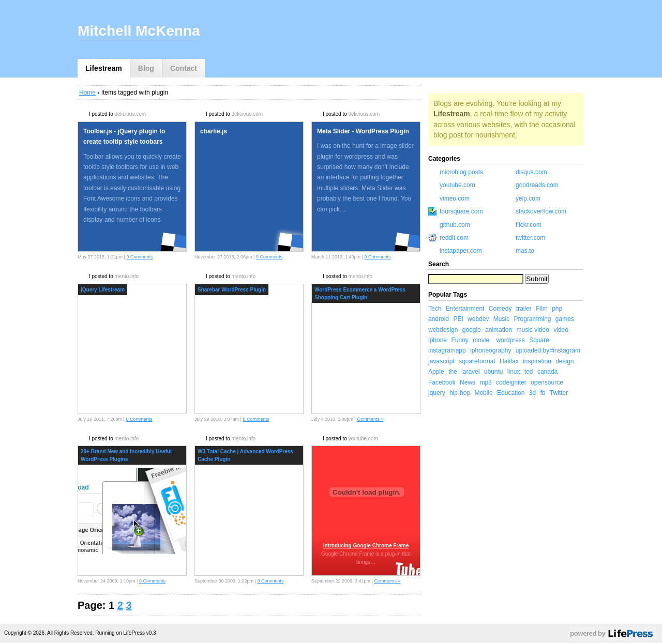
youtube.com (363, 439)
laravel (470, 372)
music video (532, 330)
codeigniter (511, 382)
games (565, 319)
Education (511, 393)
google (472, 330)
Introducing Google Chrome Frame (366, 546)
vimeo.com (455, 198)
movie (481, 340)
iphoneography (491, 350)
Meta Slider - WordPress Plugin (363, 131)
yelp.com (528, 198)
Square (539, 340)
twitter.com (530, 238)
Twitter (559, 393)
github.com (455, 225)
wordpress (510, 340)
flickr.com (529, 225)
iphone (438, 340)
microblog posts (461, 172)
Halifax (509, 361)
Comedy (500, 309)
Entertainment (465, 309)
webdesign (443, 330)
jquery (437, 393)
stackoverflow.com (541, 211)
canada (547, 372)
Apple (436, 372)
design (565, 361)
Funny (460, 340)
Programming (532, 319)
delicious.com (130, 114)
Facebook (442, 382)
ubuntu (494, 372)
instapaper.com (461, 251)
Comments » (370, 419)
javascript (441, 361)
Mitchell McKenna (139, 31)
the (453, 372)
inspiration (537, 361)
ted (529, 372)
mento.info (126, 276)
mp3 (485, 382)
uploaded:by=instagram (548, 350)
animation (499, 330)
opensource (547, 382)
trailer (524, 309)
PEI (458, 319)
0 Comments (139, 257)
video (561, 330)
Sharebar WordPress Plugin (232, 290)
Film (542, 309)
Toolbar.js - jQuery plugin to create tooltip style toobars (124, 136)
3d (532, 393)
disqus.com (531, 172)
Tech (435, 309)
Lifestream (104, 68)
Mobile (483, 393)
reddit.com (454, 238)
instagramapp (447, 350)
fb (543, 393)
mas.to (525, 251)
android (439, 319)
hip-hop (460, 393)
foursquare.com (461, 211)
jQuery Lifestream (103, 290)
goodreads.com (537, 185)
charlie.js (214, 131)
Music (501, 319)
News (468, 382)
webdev (478, 319)
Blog (146, 68)
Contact (184, 68)
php (557, 309)
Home (87, 93)
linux (514, 372)
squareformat (477, 361)
